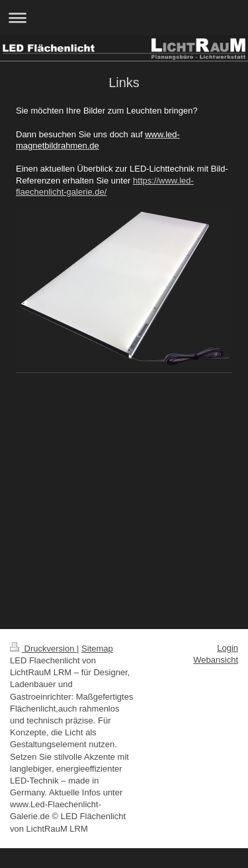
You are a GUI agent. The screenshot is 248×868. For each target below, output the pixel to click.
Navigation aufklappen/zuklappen (124, 17)
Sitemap (97, 649)
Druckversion (43, 649)
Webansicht (216, 660)
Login (227, 648)
